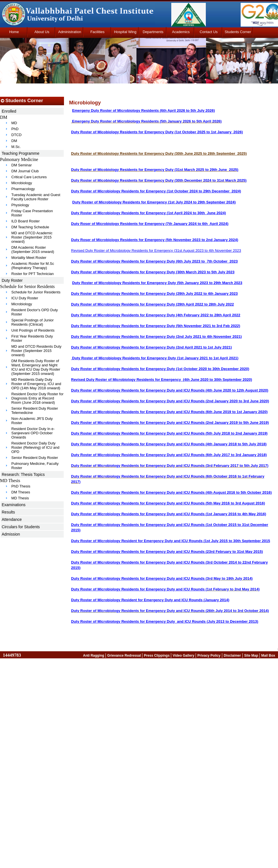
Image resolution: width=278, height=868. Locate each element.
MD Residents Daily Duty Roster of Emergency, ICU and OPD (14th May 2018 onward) (36, 384)
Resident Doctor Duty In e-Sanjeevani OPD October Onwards (33, 433)
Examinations (14, 505)
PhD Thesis (21, 486)
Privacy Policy (209, 656)
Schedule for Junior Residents (36, 292)
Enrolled (9, 111)
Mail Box (268, 656)
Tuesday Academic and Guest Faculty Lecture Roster (36, 197)
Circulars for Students (21, 527)
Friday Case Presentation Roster (32, 213)
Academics (181, 32)
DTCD (16, 135)
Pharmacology (23, 189)
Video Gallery (184, 656)
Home (14, 32)
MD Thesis (20, 498)
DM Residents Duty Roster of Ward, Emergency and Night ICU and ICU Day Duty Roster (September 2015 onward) (36, 367)
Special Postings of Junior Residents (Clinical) (33, 322)
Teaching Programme (21, 153)
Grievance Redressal (125, 656)
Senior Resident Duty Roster (35, 458)
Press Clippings (157, 656)
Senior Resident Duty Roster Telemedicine (35, 411)
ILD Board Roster (25, 221)
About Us (42, 32)
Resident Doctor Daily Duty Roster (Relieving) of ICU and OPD (35, 447)
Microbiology (22, 183)
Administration (69, 32)
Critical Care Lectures (29, 177)
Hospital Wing (125, 32)
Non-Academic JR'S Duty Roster (32, 421)
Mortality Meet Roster (29, 258)
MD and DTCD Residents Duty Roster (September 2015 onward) (36, 351)
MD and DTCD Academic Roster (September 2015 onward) (32, 237)
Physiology (20, 205)
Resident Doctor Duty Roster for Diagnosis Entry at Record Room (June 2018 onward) (37, 398)
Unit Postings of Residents (33, 330)
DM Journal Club (25, 171)
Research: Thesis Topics (23, 474)
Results (8, 512)
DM (14, 141)
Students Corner (238, 32)
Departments (153, 32)
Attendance (12, 519)
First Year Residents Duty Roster (32, 338)
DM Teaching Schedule (30, 227)
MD (14, 123)
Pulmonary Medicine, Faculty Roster (35, 466)
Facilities (97, 32)
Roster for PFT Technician (33, 274)
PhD (15, 129)
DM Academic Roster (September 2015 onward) (33, 250)
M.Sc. (16, 147)
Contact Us (208, 32)
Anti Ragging (94, 656)
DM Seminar (22, 165)
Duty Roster (12, 280)
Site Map (252, 656)
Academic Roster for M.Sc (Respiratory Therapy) (33, 266)
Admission (11, 534)
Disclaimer (232, 656)
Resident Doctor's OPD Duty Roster (35, 312)
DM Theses (21, 492)
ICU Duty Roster (25, 298)
